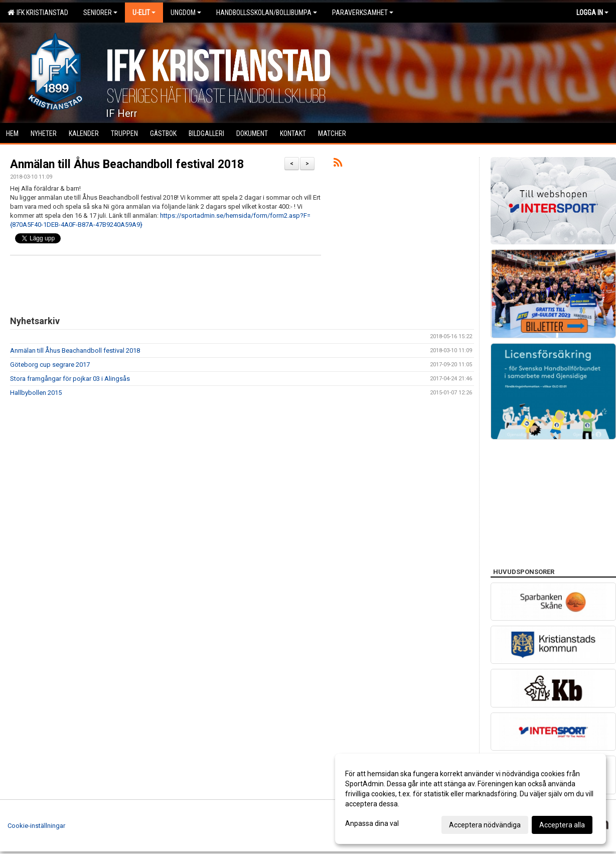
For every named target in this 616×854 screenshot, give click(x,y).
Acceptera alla (562, 825)
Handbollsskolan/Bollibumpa (267, 13)
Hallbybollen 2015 (36, 393)
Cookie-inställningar (36, 826)
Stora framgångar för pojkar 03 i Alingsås (70, 379)
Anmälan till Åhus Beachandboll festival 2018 (127, 164)
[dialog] (471, 799)
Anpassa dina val (372, 823)
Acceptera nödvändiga (485, 825)
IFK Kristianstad (38, 13)
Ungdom (186, 13)
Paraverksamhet (363, 13)
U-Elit (144, 13)
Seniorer (100, 13)
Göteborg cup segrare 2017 (50, 365)
